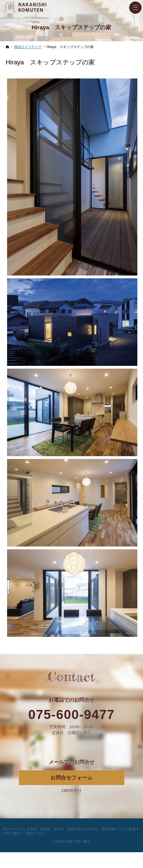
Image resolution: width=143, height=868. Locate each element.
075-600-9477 (71, 715)
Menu (135, 8)
